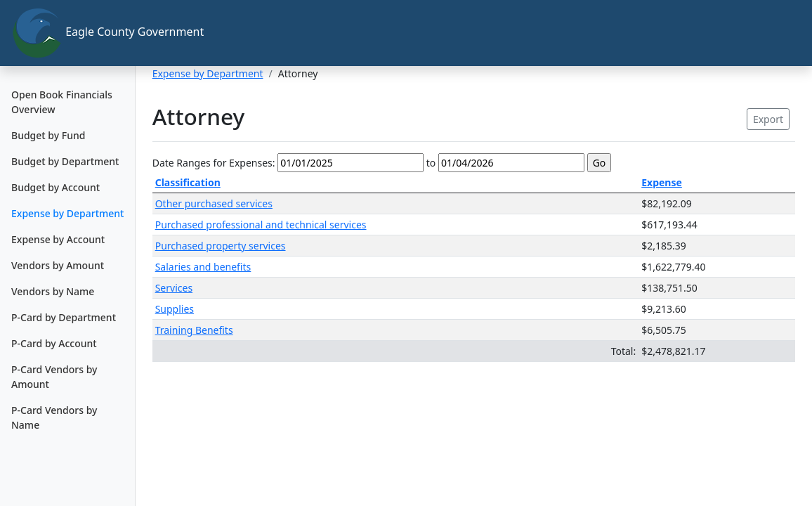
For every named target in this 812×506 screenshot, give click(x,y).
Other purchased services (214, 203)
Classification (188, 182)
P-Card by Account (54, 343)
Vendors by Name (53, 291)
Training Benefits (194, 330)
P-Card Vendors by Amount (54, 377)
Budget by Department (65, 161)
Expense (662, 182)
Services (174, 288)
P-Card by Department (64, 317)
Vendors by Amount (58, 265)
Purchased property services (221, 246)
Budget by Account (55, 187)
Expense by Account (58, 239)
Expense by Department (67, 213)
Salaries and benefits (203, 267)
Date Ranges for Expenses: (214, 163)
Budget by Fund (48, 135)
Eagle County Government (73, 33)
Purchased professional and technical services (261, 225)
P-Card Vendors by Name (54, 417)
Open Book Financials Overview (62, 102)
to (431, 163)
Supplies (175, 309)
